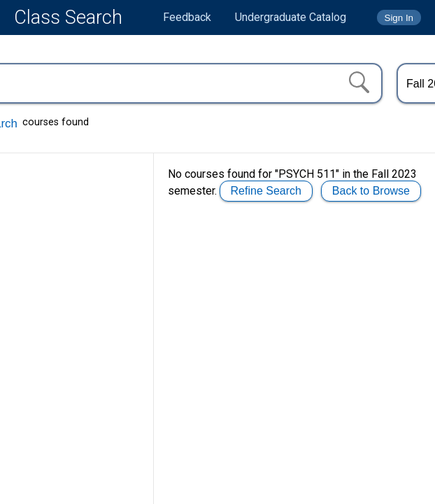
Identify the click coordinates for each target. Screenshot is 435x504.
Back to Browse (371, 191)
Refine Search (266, 191)
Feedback (187, 17)
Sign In (399, 18)
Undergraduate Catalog (291, 17)
